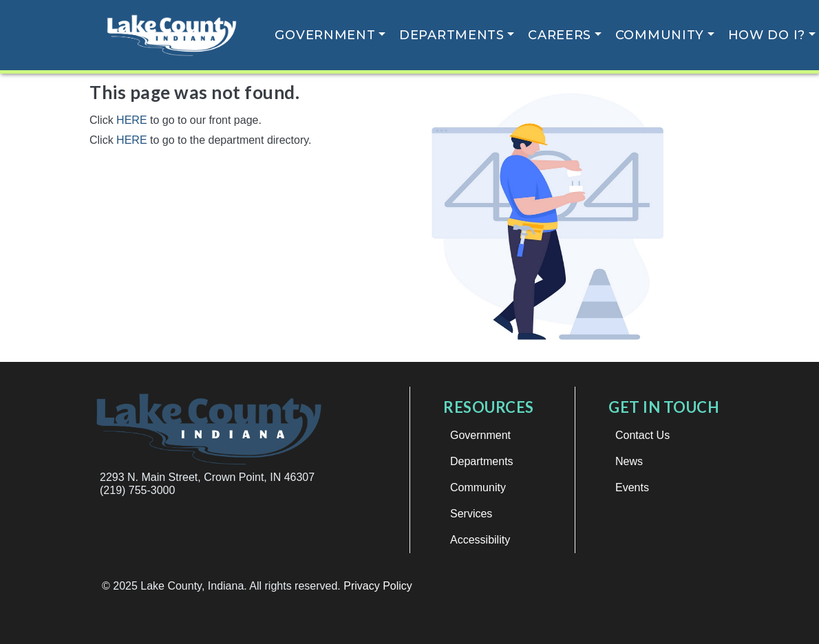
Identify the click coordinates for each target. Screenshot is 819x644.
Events (632, 487)
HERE (131, 120)
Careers (560, 35)
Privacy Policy (378, 586)
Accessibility (480, 540)
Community (660, 35)
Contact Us (642, 435)
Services (471, 514)
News (629, 461)
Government (325, 35)
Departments (452, 35)
